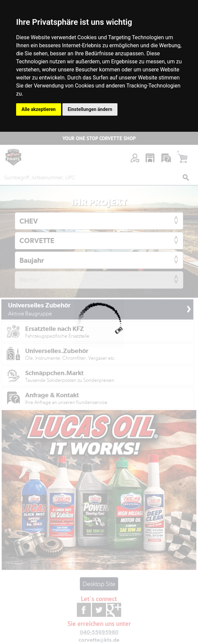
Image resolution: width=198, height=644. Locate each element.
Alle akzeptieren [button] (39, 109)
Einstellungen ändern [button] (90, 109)
